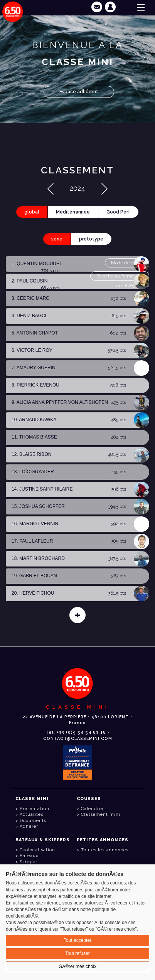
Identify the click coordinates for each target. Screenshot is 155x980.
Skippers (30, 862)
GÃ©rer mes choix (77, 967)
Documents (33, 821)
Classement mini (101, 814)
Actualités (31, 814)
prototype (91, 239)
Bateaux (29, 856)
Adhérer (29, 826)
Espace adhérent (79, 92)
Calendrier (93, 809)
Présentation (35, 809)
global (32, 212)
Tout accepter (77, 940)
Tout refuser (77, 953)
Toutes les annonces (105, 850)
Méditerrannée (73, 212)
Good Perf (118, 212)
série (57, 239)
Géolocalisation (37, 850)
